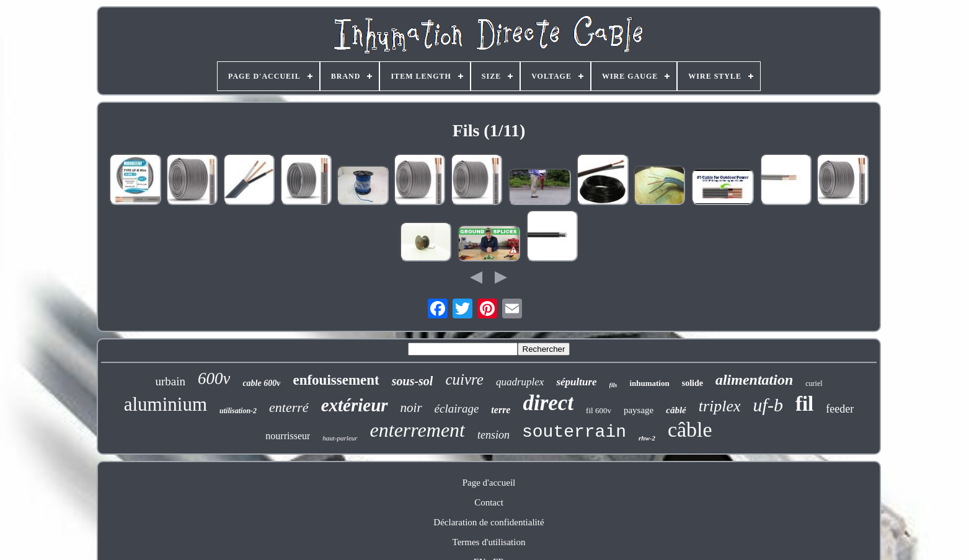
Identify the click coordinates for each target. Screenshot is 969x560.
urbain (170, 381)
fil (804, 404)
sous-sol (413, 381)
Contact (489, 502)
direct (548, 403)
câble (690, 430)
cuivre (464, 379)
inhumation (649, 383)
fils (613, 385)
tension (493, 435)
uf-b (768, 405)
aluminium (166, 404)
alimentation (754, 380)
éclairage (457, 409)
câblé (676, 410)
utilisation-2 (238, 411)
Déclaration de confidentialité (489, 522)
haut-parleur (340, 438)
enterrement (418, 430)
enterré (289, 407)
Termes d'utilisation (489, 542)
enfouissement (336, 380)
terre (501, 410)
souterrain (574, 432)
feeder (840, 409)
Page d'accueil (489, 483)
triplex (720, 406)
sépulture (576, 382)
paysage (639, 410)
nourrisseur (288, 436)
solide (692, 383)
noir (411, 408)
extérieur (355, 405)
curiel (814, 383)
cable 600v (261, 383)
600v (214, 378)
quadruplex (520, 382)
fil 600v (599, 410)
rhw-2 (647, 438)
